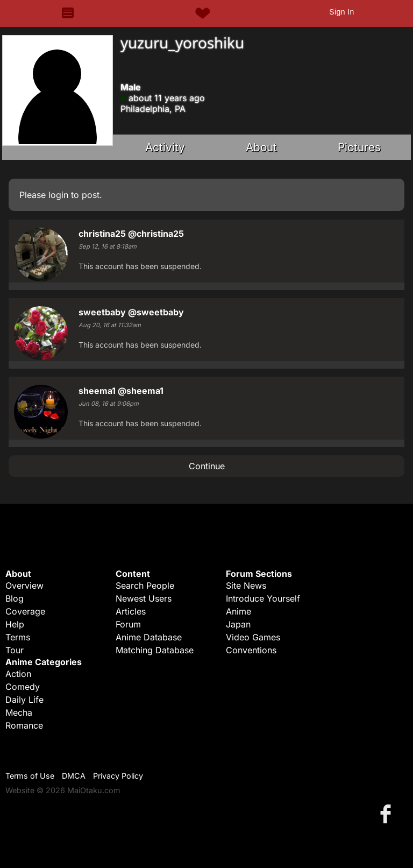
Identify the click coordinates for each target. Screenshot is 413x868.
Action (18, 674)
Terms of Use (30, 776)
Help (15, 624)
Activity (165, 147)
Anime (238, 611)
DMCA (74, 776)
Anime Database (149, 637)
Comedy (23, 687)
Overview (24, 585)
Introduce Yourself (263, 598)
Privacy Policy (118, 776)
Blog (15, 598)
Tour (15, 650)
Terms (18, 637)
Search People (145, 585)
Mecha (19, 712)
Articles (131, 611)
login (58, 195)
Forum (128, 624)
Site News (246, 585)
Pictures (359, 147)
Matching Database (155, 650)
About (261, 147)
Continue (207, 466)
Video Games (253, 637)
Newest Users (144, 598)
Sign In (341, 12)
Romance (24, 725)
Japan (238, 624)
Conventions (251, 650)
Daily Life (24, 700)
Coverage (25, 611)
